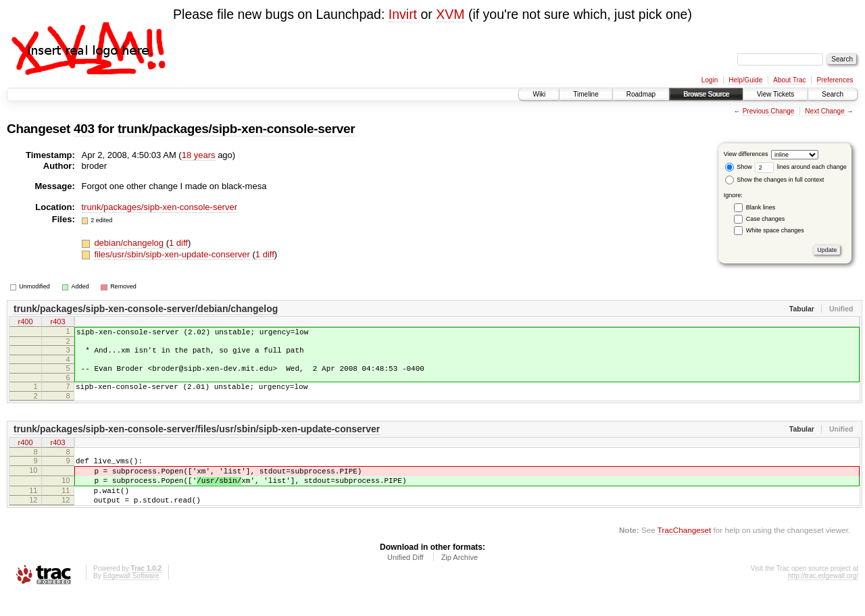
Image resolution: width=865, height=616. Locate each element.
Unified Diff (405, 580)
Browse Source (706, 94)
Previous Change (769, 111)
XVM (450, 14)
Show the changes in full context (775, 180)
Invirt (403, 14)
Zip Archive (460, 580)
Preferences (835, 80)
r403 (57, 323)
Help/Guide (745, 80)
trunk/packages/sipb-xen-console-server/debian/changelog (146, 309)
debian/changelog (130, 243)
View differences (746, 154)
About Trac (789, 80)
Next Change (824, 111)
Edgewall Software (131, 598)
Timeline (586, 94)
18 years (199, 155)
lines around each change (801, 167)
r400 (25, 323)
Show (739, 167)
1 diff (178, 243)
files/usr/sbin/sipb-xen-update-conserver (173, 254)
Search (833, 94)
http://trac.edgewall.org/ (823, 598)
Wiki (539, 94)
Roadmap (641, 94)
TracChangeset (684, 552)
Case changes (766, 219)
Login (710, 80)
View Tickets (775, 94)
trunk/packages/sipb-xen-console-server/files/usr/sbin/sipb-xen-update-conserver (197, 439)
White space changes (775, 230)
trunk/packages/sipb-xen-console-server (236, 129)
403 (84, 129)
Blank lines (761, 207)
